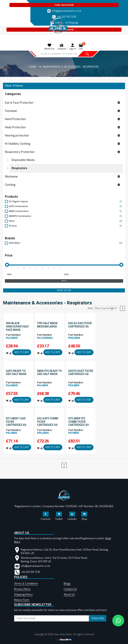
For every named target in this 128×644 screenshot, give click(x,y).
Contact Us (70, 589)
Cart (82, 47)
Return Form (22, 600)
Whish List (49, 47)
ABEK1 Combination (66, 211)
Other (66, 221)
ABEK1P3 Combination (66, 216)
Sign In (73, 47)
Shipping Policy (23, 594)
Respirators (19, 168)
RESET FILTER (64, 290)
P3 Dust (66, 226)
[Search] (59, 54)
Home (33, 67)
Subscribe (98, 618)
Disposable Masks (23, 160)
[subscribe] (52, 618)
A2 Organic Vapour (66, 201)
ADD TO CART (22, 352)
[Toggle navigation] (5, 39)
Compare (62, 47)
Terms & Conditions (26, 583)
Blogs (67, 583)
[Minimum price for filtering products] (33, 275)
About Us (69, 594)
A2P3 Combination (66, 206)
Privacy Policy (22, 589)
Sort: (90, 308)
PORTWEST (66, 243)
